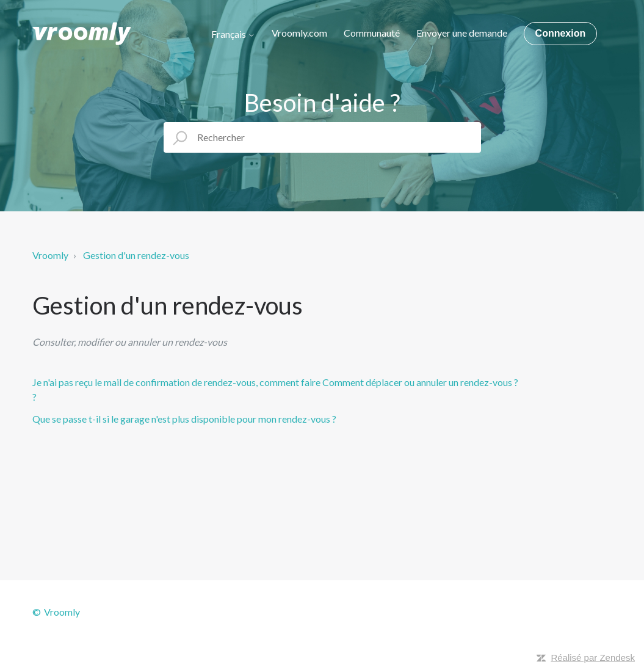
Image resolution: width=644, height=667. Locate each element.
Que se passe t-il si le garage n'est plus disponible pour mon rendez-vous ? (184, 419)
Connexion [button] (561, 33)
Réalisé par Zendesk (593, 658)
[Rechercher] (322, 137)
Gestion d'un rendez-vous (136, 255)
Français (233, 34)
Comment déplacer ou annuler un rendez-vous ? (420, 382)
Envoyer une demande (462, 33)
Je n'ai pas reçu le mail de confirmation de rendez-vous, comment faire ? (176, 389)
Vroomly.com (299, 33)
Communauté (372, 33)
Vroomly (50, 255)
